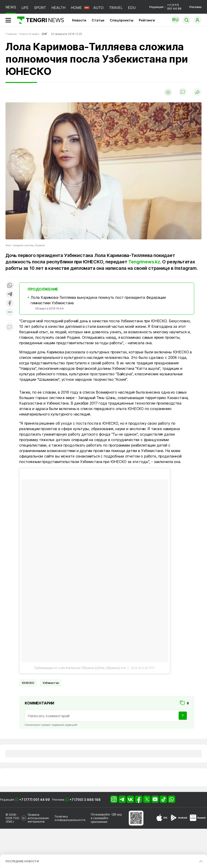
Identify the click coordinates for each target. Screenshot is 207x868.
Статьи (98, 20)
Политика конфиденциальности (70, 818)
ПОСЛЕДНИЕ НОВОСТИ (22, 861)
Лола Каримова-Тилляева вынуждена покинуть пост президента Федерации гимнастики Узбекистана (98, 300)
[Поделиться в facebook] (10, 303)
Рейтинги (147, 20)
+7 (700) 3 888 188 (85, 800)
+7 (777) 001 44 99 (35, 800)
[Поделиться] (197, 92)
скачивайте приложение (99, 820)
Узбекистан (51, 683)
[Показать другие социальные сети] (10, 312)
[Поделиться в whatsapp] (10, 286)
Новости (79, 20)
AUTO (98, 8)
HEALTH (58, 8)
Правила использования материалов (38, 818)
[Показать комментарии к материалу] (10, 327)
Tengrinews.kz (144, 262)
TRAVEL (116, 8)
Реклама (195, 7)
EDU (132, 8)
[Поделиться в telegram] (10, 295)
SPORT (40, 8)
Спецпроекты (122, 20)
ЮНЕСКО (28, 683)
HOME (76, 8)
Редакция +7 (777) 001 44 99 (165, 7)
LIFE (25, 8)
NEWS (11, 7)
